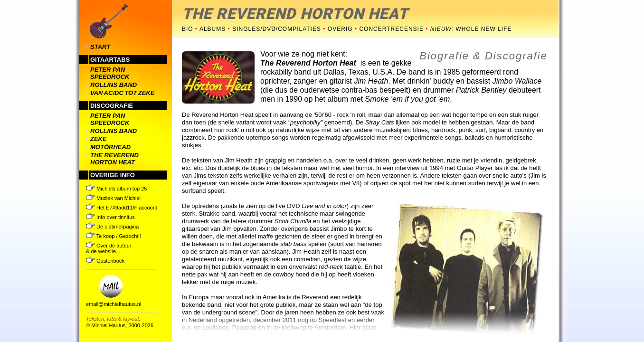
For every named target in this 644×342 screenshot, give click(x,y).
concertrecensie (392, 29)
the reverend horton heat (114, 159)
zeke (99, 139)
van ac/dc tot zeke (122, 93)
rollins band (114, 85)
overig (340, 29)
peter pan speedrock (110, 73)
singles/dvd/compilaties (277, 29)
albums (213, 29)
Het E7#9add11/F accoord (122, 208)
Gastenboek (105, 261)
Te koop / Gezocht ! (114, 236)
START (100, 47)
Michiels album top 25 (116, 189)
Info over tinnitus (110, 217)
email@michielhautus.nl (114, 304)
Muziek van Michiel (113, 198)
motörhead (110, 147)
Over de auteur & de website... (109, 248)
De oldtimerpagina (112, 227)
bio (188, 29)
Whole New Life (471, 29)
